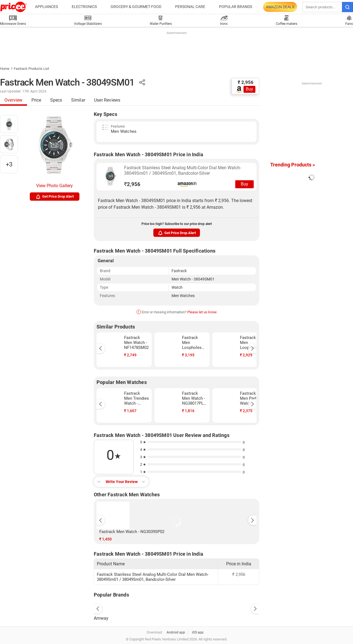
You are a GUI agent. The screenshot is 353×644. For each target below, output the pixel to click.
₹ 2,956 (246, 82)
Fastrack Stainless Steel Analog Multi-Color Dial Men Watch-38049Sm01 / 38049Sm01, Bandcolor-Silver (183, 170)
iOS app (198, 632)
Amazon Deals (280, 7)
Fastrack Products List (31, 69)
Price (36, 100)
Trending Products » (293, 165)
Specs (56, 100)
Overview (14, 100)
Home (5, 69)
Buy (249, 89)
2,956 (132, 184)
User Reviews (107, 100)
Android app (176, 632)
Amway (101, 618)
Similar (78, 100)
